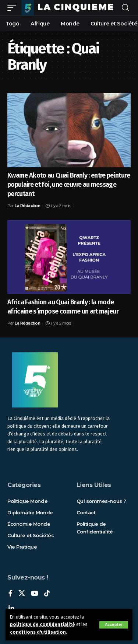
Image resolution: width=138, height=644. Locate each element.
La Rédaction (27, 206)
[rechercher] (125, 8)
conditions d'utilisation (38, 632)
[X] (22, 594)
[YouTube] (35, 594)
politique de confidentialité (43, 624)
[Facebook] (10, 594)
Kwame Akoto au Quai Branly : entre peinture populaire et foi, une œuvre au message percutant (69, 185)
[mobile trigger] (14, 8)
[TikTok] (47, 594)
